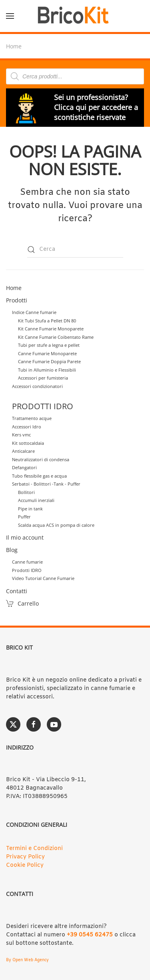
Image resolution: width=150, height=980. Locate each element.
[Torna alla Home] (75, 16)
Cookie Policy (25, 865)
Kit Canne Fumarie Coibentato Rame (56, 337)
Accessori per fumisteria (43, 378)
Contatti (17, 591)
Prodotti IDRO (27, 570)
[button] (10, 16)
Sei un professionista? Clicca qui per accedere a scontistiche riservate (96, 107)
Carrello (22, 603)
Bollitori (26, 492)
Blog (12, 550)
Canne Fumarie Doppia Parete (49, 361)
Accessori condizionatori (37, 386)
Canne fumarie (27, 562)
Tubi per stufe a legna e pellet (49, 345)
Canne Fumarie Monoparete (47, 353)
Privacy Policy (25, 857)
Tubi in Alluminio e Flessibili (47, 370)
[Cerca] (75, 250)
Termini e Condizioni (34, 849)
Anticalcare (23, 451)
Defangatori (24, 467)
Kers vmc (21, 435)
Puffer (24, 517)
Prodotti (17, 300)
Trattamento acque (32, 418)
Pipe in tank (30, 509)
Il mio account (25, 537)
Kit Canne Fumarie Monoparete (51, 329)
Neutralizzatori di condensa (41, 459)
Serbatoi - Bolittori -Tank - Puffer (46, 484)
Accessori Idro (27, 427)
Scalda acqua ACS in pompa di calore (56, 525)
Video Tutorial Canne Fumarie (43, 578)
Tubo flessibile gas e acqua (39, 476)
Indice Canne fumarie (34, 312)
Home (14, 288)
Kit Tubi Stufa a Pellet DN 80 (47, 321)
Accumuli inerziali (36, 500)
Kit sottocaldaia (28, 443)
